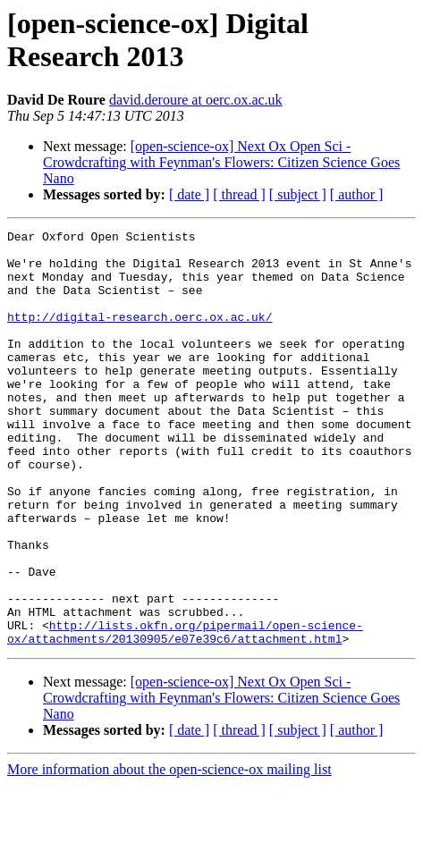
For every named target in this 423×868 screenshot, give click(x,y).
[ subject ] (298, 194)
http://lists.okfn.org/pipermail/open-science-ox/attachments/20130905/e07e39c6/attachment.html (185, 713)
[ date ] (189, 194)
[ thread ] (239, 194)
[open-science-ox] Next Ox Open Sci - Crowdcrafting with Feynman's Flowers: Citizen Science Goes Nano (221, 162)
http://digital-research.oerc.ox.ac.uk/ (140, 335)
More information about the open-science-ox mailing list (169, 852)
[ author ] (357, 194)
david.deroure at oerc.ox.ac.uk (196, 100)
